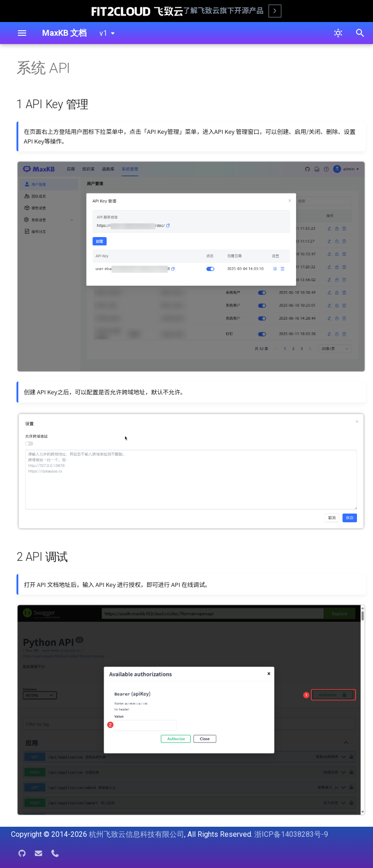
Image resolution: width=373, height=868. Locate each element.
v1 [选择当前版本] (103, 33)
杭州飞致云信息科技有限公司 (137, 834)
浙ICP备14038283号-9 (291, 834)
